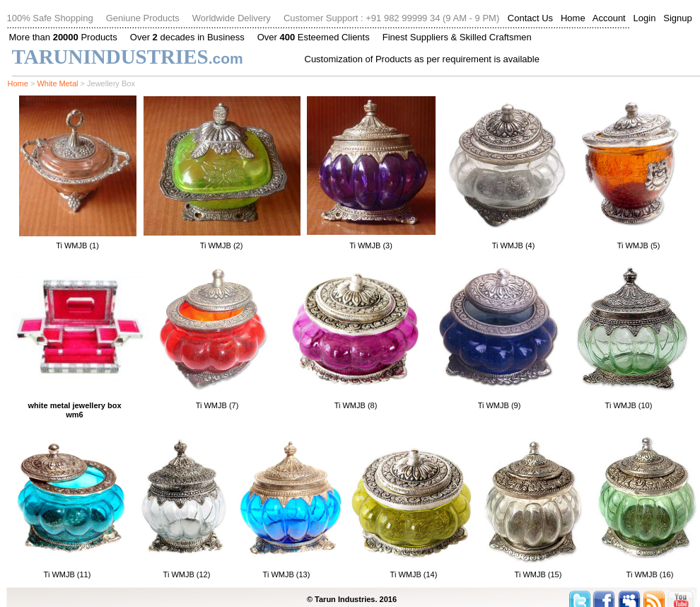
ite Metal (64, 83)
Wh (43, 83)
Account (609, 18)
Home (18, 83)
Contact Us (530, 18)
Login (645, 18)
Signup (677, 18)
